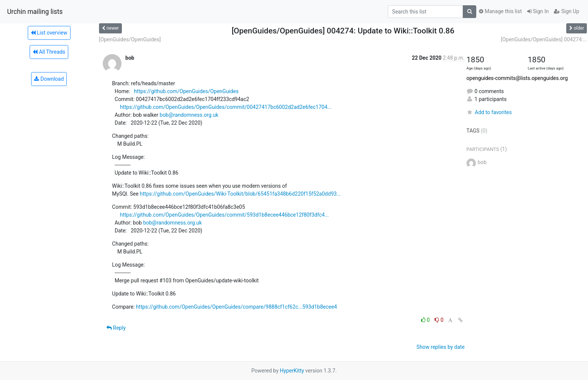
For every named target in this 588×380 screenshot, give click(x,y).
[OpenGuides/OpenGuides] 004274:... (544, 39)
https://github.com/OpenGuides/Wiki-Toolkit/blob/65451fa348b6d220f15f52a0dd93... (240, 194)
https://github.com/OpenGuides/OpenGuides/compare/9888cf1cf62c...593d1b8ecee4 (237, 307)
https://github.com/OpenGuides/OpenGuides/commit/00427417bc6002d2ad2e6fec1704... (226, 107)
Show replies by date (441, 347)
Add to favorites (489, 112)
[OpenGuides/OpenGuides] (130, 39)
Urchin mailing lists (35, 12)
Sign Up (566, 11)
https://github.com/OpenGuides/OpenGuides (186, 91)
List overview (49, 33)
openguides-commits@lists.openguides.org (517, 78)
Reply (116, 328)
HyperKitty (292, 371)
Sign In (538, 11)
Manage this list (500, 11)
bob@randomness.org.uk (189, 115)
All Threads (49, 52)
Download (49, 79)
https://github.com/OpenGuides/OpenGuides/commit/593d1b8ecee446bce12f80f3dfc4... (224, 215)
